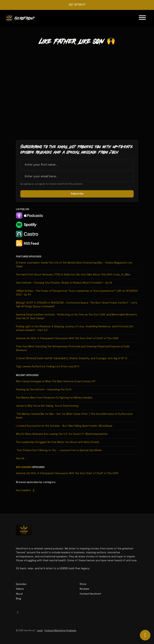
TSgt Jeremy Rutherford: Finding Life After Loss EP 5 (48, 367)
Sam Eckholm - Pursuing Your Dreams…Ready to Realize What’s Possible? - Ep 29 (64, 283)
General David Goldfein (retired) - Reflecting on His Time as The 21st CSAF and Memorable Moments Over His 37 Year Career (76, 317)
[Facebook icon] (18, 613)
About (19, 594)
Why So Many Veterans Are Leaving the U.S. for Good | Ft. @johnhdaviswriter (62, 434)
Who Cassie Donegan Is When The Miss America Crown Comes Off (56, 382)
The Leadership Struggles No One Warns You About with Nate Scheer (58, 442)
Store (83, 584)
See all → (22, 459)
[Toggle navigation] (142, 18)
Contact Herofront (90, 594)
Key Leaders (24, 467)
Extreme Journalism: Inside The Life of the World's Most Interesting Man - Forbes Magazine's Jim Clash (74, 265)
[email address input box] (77, 177)
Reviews (84, 589)
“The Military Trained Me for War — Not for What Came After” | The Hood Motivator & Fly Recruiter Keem (74, 416)
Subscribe (77, 194)
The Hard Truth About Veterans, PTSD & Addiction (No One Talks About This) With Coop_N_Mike (73, 275)
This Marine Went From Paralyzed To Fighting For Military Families (54, 398)
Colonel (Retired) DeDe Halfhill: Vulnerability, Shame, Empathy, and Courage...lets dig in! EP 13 (72, 358)
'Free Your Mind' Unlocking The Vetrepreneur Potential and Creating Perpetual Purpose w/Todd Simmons (73, 348)
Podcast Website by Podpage (60, 631)
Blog (18, 599)
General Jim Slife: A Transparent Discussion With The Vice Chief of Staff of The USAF (67, 338)
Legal (40, 631)
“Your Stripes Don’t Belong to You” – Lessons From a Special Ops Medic (59, 450)
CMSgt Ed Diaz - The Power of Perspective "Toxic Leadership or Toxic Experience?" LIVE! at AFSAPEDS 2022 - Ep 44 (77, 293)
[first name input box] (77, 165)
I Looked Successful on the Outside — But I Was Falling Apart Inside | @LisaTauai (64, 426)
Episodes (21, 584)
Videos (20, 589)
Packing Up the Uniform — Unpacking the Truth (44, 390)
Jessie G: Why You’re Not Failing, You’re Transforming (47, 406)
